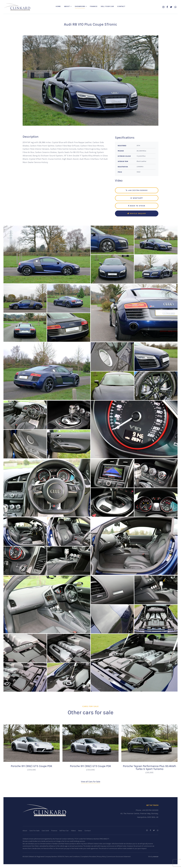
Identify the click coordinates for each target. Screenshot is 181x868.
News (80, 831)
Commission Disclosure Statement (119, 857)
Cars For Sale (34, 831)
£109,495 (32, 770)
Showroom (80, 7)
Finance (94, 7)
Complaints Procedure (88, 857)
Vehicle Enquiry (137, 214)
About (67, 7)
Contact (121, 7)
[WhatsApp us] (175, 7)
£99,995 (149, 773)
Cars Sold (45, 831)
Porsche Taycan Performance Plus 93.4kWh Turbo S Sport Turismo (149, 768)
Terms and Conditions (72, 857)
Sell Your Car (107, 7)
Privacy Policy (101, 857)
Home (58, 7)
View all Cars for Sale (91, 782)
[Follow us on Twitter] (171, 7)
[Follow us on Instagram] (163, 7)
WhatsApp (137, 198)
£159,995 (90, 770)
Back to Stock (137, 206)
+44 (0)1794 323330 (137, 191)
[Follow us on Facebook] (167, 7)
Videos (73, 831)
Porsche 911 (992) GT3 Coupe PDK (90, 766)
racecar (156, 857)
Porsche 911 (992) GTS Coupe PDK (32, 766)
